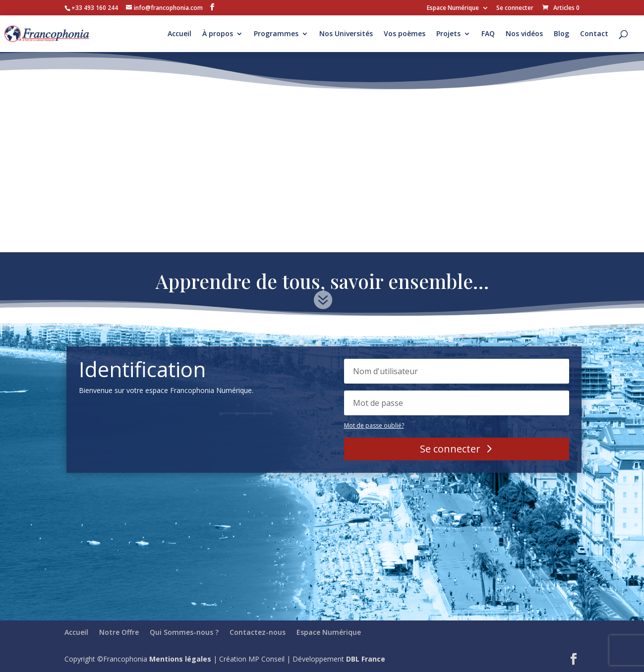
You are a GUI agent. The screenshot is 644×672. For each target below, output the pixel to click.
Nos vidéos (524, 34)
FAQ (488, 34)
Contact (594, 34)
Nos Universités (346, 34)
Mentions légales (180, 659)
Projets (448, 34)
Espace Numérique (453, 8)
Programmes (276, 34)
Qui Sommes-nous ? (184, 632)
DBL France (366, 659)
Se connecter (515, 8)
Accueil (179, 34)
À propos (218, 34)
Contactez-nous (258, 632)
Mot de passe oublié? (374, 425)
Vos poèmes (405, 34)
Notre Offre (119, 632)
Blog (561, 34)
